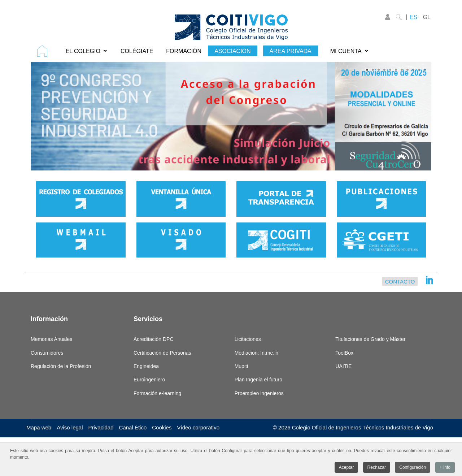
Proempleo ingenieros (259, 393)
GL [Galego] (427, 17)
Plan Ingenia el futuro (258, 380)
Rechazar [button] (377, 468)
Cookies (162, 427)
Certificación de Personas (162, 353)
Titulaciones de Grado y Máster (370, 339)
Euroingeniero (149, 380)
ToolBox (344, 353)
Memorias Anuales (51, 339)
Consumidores (47, 353)
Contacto (400, 281)
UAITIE (343, 366)
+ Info (445, 468)
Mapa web (39, 427)
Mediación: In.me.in (256, 353)
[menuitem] (45, 51)
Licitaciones (248, 339)
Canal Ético (133, 427)
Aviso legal (70, 427)
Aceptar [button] (346, 468)
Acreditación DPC (154, 339)
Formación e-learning (157, 393)
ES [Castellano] (413, 17)
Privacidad (101, 427)
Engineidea (146, 366)
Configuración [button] (413, 468)
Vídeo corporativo (198, 427)
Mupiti (241, 366)
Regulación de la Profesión (61, 366)
